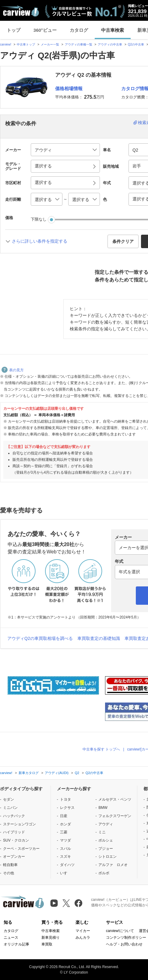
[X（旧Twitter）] (66, 903)
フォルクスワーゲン (115, 816)
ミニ (102, 832)
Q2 (77, 773)
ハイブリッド (14, 832)
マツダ (65, 840)
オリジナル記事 (16, 944)
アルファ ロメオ (113, 865)
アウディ (106, 824)
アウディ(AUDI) (57, 773)
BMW (103, 808)
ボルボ (104, 873)
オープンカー (14, 857)
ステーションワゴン (19, 824)
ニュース (11, 938)
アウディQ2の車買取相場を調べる (40, 638)
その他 (9, 873)
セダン (9, 799)
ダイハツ (67, 865)
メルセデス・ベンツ (115, 799)
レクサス (67, 808)
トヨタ (65, 799)
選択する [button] (43, 166)
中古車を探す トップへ (101, 749)
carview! (6, 44)
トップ (14, 30)
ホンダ (65, 824)
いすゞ (65, 873)
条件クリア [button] (123, 241)
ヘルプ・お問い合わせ (124, 944)
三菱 (64, 832)
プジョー (106, 849)
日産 (64, 816)
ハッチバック (14, 816)
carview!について (120, 931)
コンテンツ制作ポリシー (126, 938)
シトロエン (107, 857)
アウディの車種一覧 (79, 44)
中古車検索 (113, 30)
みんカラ (83, 938)
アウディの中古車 (110, 44)
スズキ (65, 857)
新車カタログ (29, 773)
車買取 (47, 944)
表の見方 (13, 370)
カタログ (79, 30)
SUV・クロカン (16, 840)
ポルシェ (106, 840)
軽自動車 (10, 865)
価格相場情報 (69, 88)
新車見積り (51, 938)
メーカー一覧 (50, 44)
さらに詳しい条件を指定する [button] (40, 241)
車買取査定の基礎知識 (99, 638)
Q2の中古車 (136, 44)
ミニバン (10, 808)
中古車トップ (26, 44)
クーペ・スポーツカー (21, 849)
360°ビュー (45, 30)
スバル (65, 849)
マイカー (83, 931)
